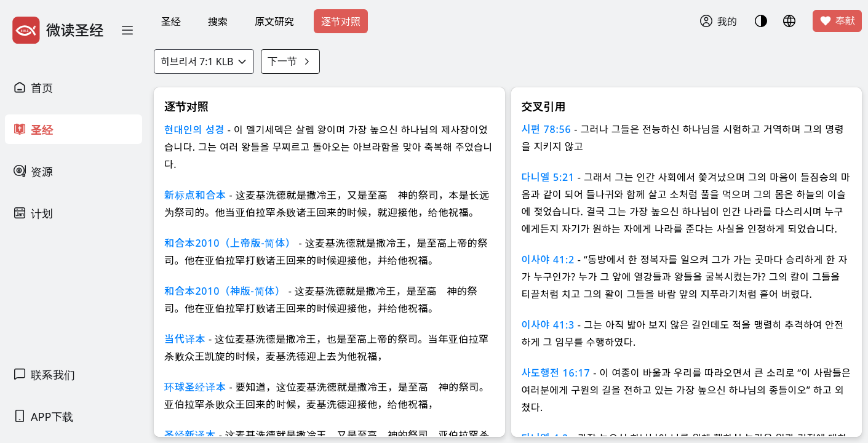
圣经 (171, 22)
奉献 (837, 21)
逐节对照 (341, 22)
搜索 (218, 22)
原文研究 (274, 22)
